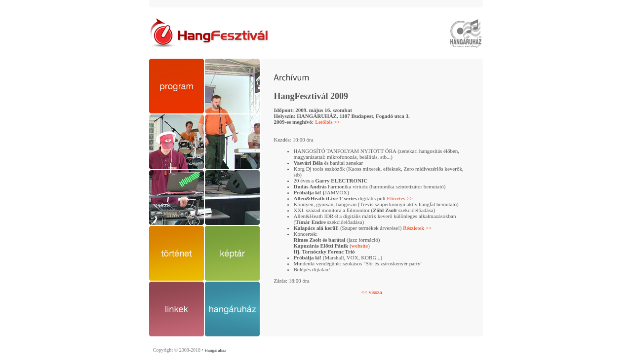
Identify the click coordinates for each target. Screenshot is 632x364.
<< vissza (371, 292)
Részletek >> (417, 228)
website (360, 246)
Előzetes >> (400, 198)
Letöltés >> (328, 122)
